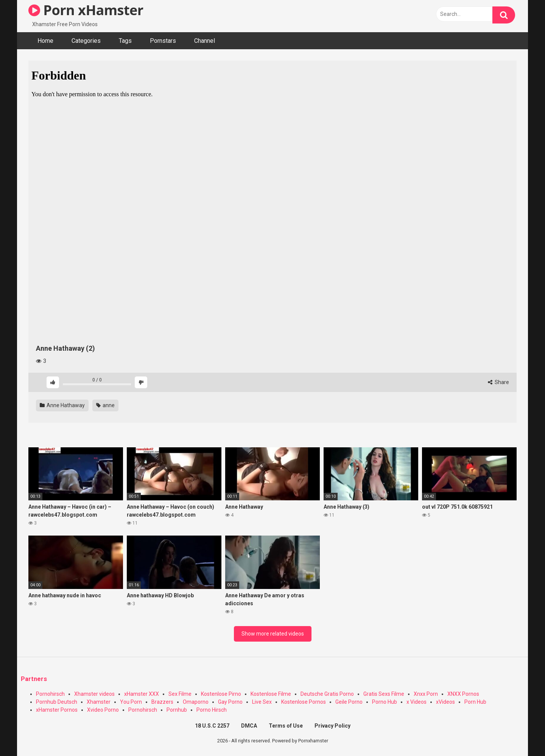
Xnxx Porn (426, 694)
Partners (34, 679)
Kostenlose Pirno (221, 694)
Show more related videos (273, 634)
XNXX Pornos (463, 694)
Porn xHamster (86, 10)
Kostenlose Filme (271, 694)
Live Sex (262, 702)
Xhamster (99, 702)
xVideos (445, 702)
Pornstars (163, 41)
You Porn (131, 702)
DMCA (249, 726)
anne (105, 405)
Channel (205, 41)
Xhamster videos (94, 694)
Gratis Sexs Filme (384, 694)
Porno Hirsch (212, 710)
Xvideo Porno (103, 710)
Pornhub (177, 710)
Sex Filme (180, 694)
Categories (86, 41)
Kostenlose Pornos (304, 702)
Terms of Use (286, 726)
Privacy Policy (332, 726)
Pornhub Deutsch (57, 702)
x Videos (417, 702)
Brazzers (162, 702)
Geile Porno (349, 702)
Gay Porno (230, 702)
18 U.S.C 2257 (212, 726)
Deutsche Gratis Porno (327, 694)
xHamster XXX (142, 694)
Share (498, 382)
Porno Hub (385, 702)
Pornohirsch (50, 694)
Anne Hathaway (62, 405)
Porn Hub (475, 702)
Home (45, 41)
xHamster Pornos (57, 710)
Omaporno (196, 702)
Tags (125, 41)
